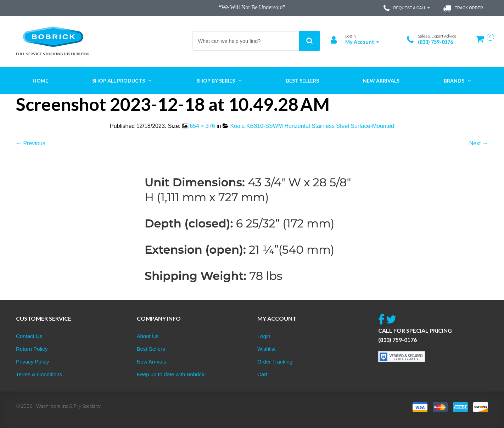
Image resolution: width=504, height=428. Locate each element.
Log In (351, 36)
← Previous (31, 143)
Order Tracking (275, 362)
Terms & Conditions (39, 374)
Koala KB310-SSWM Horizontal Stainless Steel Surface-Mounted (312, 126)
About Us (148, 336)
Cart (262, 374)
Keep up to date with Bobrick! (171, 374)
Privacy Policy (32, 362)
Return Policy (32, 349)
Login (264, 336)
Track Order (463, 8)
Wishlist (267, 349)
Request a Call (407, 8)
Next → (479, 143)
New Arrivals (152, 362)
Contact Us (29, 336)
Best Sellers (151, 349)
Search (309, 41)
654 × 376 (202, 126)
